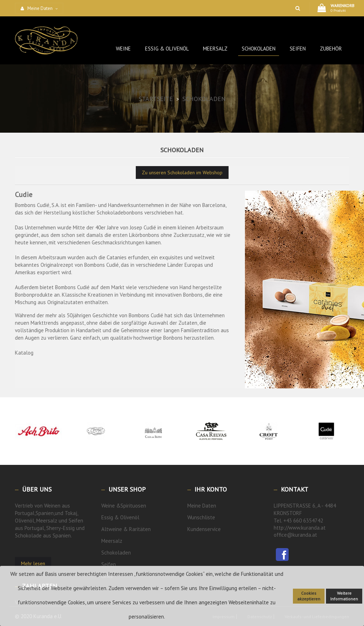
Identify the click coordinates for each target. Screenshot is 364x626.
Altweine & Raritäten (126, 529)
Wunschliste (201, 517)
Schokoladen (116, 553)
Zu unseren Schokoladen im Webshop (182, 173)
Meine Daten (202, 506)
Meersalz (112, 541)
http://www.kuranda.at (300, 528)
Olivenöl (130, 517)
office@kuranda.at (295, 535)
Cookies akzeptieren (309, 596)
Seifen (109, 564)
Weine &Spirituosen (124, 506)
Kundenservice (204, 529)
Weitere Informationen (344, 596)
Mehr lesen (33, 563)
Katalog (24, 353)
